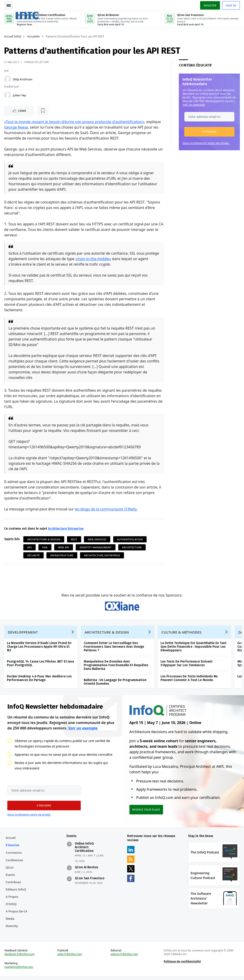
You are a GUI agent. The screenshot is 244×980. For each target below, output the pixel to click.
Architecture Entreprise (66, 529)
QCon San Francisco (90, 881)
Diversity (12, 929)
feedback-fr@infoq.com (20, 958)
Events (11, 878)
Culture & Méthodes (182, 634)
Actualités (34, 37)
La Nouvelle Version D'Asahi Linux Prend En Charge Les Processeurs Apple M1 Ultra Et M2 (40, 649)
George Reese (17, 127)
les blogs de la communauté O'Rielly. (107, 509)
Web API (64, 548)
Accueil (11, 841)
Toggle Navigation (9, 5)
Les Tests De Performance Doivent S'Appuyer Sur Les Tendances (187, 665)
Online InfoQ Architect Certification (84, 850)
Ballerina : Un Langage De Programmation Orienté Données (115, 684)
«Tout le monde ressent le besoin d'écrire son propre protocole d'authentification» (75, 122)
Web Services (98, 540)
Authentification (130, 540)
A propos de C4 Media (17, 918)
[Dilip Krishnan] (8, 79)
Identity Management (96, 548)
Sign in (231, 5)
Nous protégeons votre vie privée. (206, 143)
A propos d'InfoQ (12, 903)
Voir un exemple (193, 105)
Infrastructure (62, 556)
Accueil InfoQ (13, 37)
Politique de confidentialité (182, 965)
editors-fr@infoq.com (124, 958)
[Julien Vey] (8, 95)
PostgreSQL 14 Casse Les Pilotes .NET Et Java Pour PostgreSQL (41, 665)
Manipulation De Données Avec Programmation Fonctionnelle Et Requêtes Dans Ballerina (116, 667)
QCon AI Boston (87, 870)
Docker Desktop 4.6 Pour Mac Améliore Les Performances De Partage (40, 680)
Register (209, 5)
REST (74, 540)
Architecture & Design (44, 540)
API (30, 548)
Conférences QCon (15, 867)
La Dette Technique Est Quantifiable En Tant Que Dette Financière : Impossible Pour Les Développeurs (194, 649)
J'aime (18, 111)
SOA (45, 548)
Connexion (14, 856)
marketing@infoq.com (19, 971)
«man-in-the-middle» (94, 259)
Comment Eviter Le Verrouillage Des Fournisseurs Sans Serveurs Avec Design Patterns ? (114, 649)
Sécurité (34, 556)
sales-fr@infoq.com (70, 958)
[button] (209, 132)
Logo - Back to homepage (35, 16)
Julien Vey (20, 95)
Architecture (132, 548)
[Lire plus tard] (34, 111)
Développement (23, 634)
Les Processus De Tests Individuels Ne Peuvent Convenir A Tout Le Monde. (190, 680)
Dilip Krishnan (23, 79)
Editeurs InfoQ (16, 892)
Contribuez (14, 885)
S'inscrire (13, 848)
